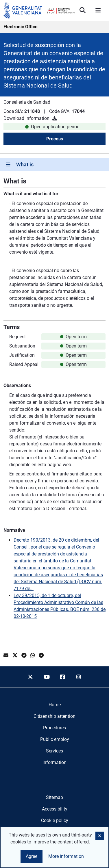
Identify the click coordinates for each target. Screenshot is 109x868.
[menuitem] (55, 705)
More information (66, 856)
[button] (100, 836)
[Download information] (55, 118)
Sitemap (54, 797)
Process (55, 139)
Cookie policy (55, 820)
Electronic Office (21, 27)
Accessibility (55, 809)
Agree (32, 856)
